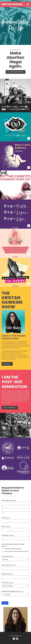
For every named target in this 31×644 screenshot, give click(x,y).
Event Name (8, 535)
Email (6, 518)
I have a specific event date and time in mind (16, 551)
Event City (7, 574)
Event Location (8, 565)
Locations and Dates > (16, 72)
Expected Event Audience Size (12, 591)
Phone (6, 527)
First (3, 507)
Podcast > (7, 364)
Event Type (7, 556)
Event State (8, 583)
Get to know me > (10, 408)
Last (3, 513)
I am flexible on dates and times (13, 549)
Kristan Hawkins (12, 4)
